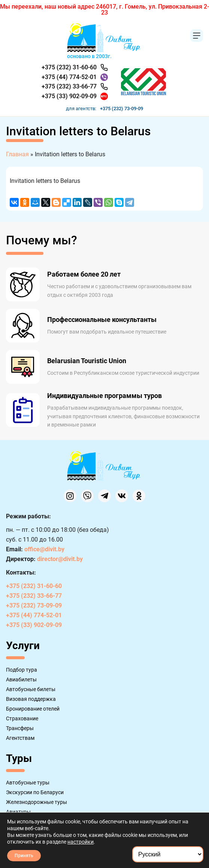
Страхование (22, 718)
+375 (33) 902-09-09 (69, 96)
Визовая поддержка (31, 699)
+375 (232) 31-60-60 (69, 67)
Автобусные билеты (31, 689)
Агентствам (20, 738)
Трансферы (20, 728)
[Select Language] (168, 854)
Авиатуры (18, 812)
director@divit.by (60, 559)
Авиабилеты (21, 679)
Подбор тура (22, 670)
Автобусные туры (28, 783)
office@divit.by (44, 549)
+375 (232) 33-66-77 (69, 86)
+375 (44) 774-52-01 (69, 77)
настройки (81, 842)
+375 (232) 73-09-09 (122, 108)
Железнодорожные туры (37, 802)
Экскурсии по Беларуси (35, 792)
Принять (24, 856)
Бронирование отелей (33, 709)
